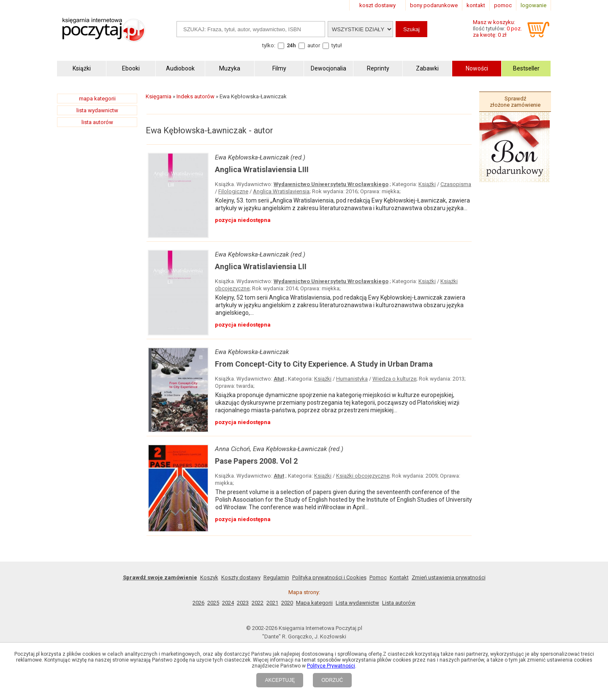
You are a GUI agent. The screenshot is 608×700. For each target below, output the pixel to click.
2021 (272, 603)
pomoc (503, 5)
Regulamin (276, 577)
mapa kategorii (97, 99)
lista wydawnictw (97, 110)
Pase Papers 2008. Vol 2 (256, 461)
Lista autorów (399, 603)
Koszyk (209, 577)
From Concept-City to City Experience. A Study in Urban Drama (324, 364)
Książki (427, 184)
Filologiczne (233, 191)
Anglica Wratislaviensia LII (261, 266)
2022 (258, 603)
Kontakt (399, 577)
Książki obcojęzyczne (363, 476)
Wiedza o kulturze (394, 379)
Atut (279, 379)
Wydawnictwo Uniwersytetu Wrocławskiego (331, 184)
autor (314, 45)
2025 (213, 603)
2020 (287, 603)
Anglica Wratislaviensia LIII (262, 169)
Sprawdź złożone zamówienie (515, 102)
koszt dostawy (377, 5)
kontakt (476, 5)
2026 (198, 603)
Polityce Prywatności (331, 666)
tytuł (337, 45)
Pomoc (378, 577)
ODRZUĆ (332, 680)
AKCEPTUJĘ (280, 680)
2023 (243, 603)
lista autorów (97, 122)
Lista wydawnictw (357, 603)
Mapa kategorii (314, 603)
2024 (228, 603)
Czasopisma (456, 184)
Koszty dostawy (241, 577)
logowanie (533, 5)
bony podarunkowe (434, 5)
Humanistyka (352, 379)
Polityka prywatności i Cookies (329, 577)
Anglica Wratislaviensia (281, 191)
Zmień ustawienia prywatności (449, 577)
